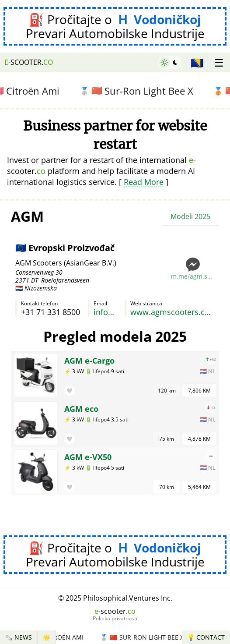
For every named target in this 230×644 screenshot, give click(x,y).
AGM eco (81, 409)
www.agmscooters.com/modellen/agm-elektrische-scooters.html (172, 312)
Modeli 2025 (190, 216)
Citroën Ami (62, 637)
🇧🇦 (197, 62)
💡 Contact (206, 637)
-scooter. (29, 62)
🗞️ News (19, 637)
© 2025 (115, 598)
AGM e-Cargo (89, 361)
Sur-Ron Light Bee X (141, 91)
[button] (70, 391)
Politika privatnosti (115, 619)
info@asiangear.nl (105, 312)
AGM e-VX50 (88, 457)
